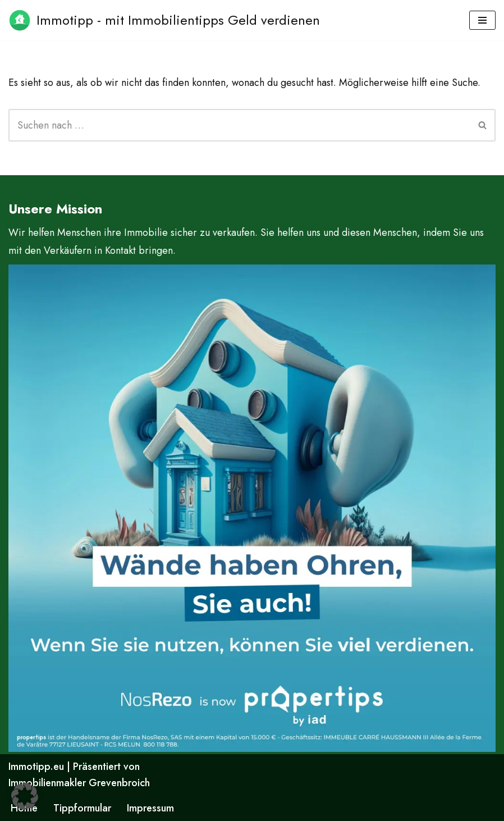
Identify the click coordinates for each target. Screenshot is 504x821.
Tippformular (82, 808)
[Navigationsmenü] (482, 20)
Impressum (150, 808)
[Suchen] (239, 125)
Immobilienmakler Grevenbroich (79, 783)
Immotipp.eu (36, 767)
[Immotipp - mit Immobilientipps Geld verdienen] (164, 20)
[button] (25, 796)
